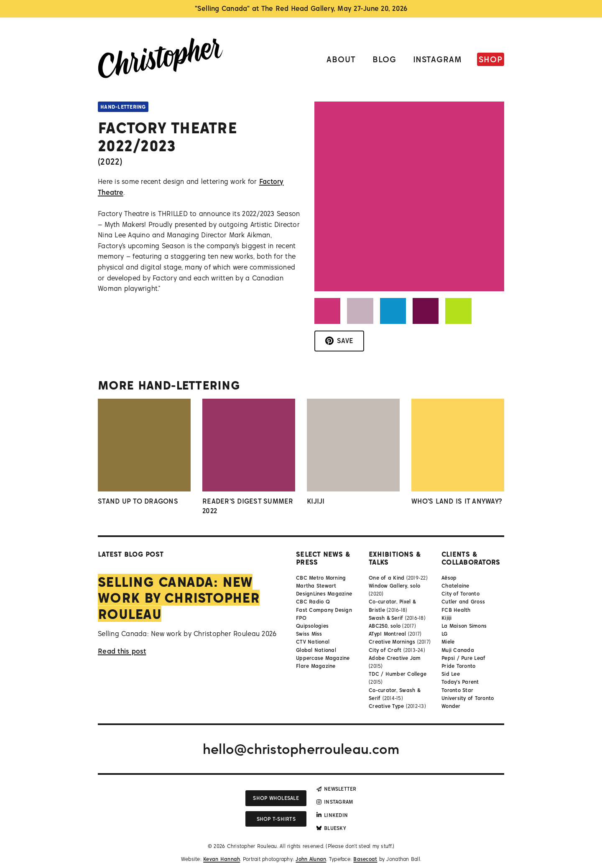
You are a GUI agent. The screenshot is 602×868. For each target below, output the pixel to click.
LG (445, 634)
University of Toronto (468, 698)
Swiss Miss (309, 634)
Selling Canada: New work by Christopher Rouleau (179, 598)
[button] (327, 311)
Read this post (122, 651)
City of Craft (385, 650)
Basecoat (365, 859)
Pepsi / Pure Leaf (463, 658)
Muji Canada (458, 650)
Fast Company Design (324, 610)
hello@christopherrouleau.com (301, 749)
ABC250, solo (385, 626)
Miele (448, 642)
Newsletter (337, 789)
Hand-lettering (123, 107)
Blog (384, 59)
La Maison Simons (464, 626)
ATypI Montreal (388, 634)
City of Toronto (460, 594)
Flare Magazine (316, 666)
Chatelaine (455, 586)
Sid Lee (451, 674)
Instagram (438, 59)
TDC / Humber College (398, 674)
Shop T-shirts (276, 819)
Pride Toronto (458, 666)
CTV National (313, 642)
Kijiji (447, 618)
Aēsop (449, 578)
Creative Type (386, 706)
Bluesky (331, 828)
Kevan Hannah (222, 859)
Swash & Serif (386, 618)
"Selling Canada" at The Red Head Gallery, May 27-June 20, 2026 (301, 8)
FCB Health (456, 610)
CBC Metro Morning (321, 578)
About (341, 59)
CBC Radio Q (313, 602)
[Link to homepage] (161, 60)
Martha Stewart (316, 586)
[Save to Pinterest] (339, 341)
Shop (491, 59)
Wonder (451, 706)
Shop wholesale (276, 798)
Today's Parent (460, 682)
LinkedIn (332, 815)
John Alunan (311, 859)
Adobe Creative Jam (395, 658)
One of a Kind (386, 578)
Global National (316, 650)
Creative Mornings (392, 642)
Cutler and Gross (463, 602)
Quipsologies (312, 626)
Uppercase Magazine (323, 658)
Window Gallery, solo (394, 586)
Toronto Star (457, 690)
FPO (301, 618)
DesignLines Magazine (324, 594)
